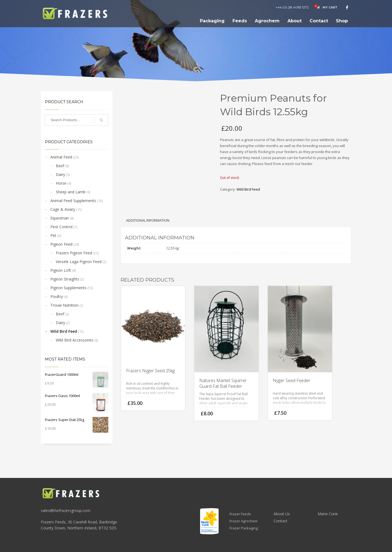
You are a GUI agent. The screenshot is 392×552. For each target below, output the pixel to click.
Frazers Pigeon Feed (74, 253)
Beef (60, 166)
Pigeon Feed (61, 244)
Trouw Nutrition (64, 305)
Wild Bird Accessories (75, 340)
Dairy (60, 174)
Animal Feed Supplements (73, 201)
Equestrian (60, 218)
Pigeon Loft (61, 270)
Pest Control (61, 227)
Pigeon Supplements (68, 288)
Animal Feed (61, 157)
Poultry (57, 296)
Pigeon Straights (65, 279)
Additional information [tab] (148, 220)
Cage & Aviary (63, 209)
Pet (53, 235)
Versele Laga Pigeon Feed (79, 262)
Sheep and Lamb (71, 192)
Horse (61, 183)
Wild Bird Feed (64, 331)
